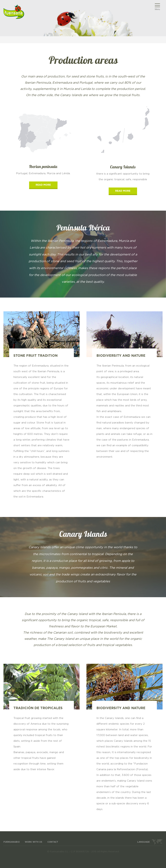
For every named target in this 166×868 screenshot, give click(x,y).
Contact (53, 842)
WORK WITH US (33, 842)
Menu (157, 9)
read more (43, 185)
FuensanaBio (12, 842)
